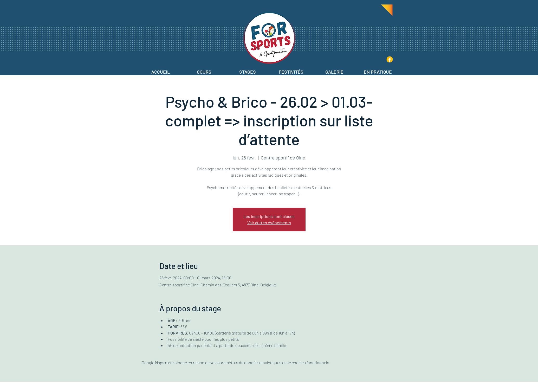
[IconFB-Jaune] (390, 59)
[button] (204, 70)
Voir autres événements (269, 223)
